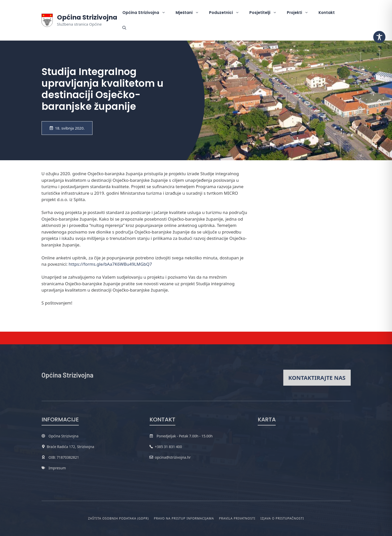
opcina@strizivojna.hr (173, 457)
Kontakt (327, 13)
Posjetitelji (266, 13)
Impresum (57, 468)
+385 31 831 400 (168, 447)
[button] (124, 28)
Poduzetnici (227, 13)
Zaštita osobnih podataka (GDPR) (119, 518)
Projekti (300, 13)
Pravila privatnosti (237, 518)
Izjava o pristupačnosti (282, 518)
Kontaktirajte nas (317, 378)
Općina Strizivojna (87, 17)
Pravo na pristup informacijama (184, 518)
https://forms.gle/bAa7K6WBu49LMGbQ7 (110, 264)
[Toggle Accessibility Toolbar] (379, 37)
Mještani (190, 13)
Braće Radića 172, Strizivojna (71, 447)
